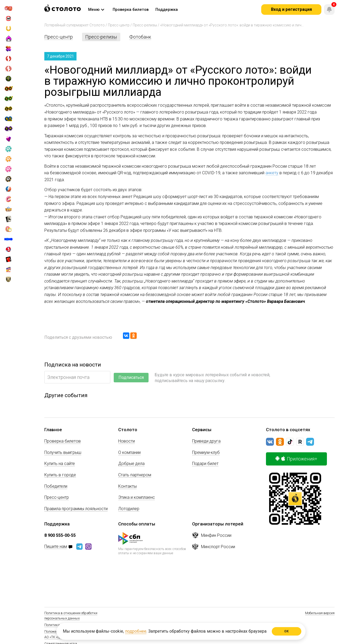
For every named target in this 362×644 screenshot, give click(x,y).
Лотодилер (129, 509)
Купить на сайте (60, 464)
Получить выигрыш (63, 452)
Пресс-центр (119, 25)
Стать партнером (135, 475)
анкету (272, 173)
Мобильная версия (320, 613)
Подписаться (131, 377)
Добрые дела (131, 464)
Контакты (127, 486)
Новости (127, 441)
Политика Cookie (57, 625)
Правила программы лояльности (76, 509)
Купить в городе (60, 475)
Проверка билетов (63, 441)
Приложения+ (296, 459)
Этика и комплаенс (137, 497)
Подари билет (205, 464)
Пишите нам (56, 547)
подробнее (136, 631)
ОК (287, 631)
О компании (129, 452)
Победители (56, 486)
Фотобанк (140, 37)
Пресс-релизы (145, 25)
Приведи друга (206, 441)
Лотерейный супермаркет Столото (75, 25)
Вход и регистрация (291, 9)
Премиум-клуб (206, 452)
